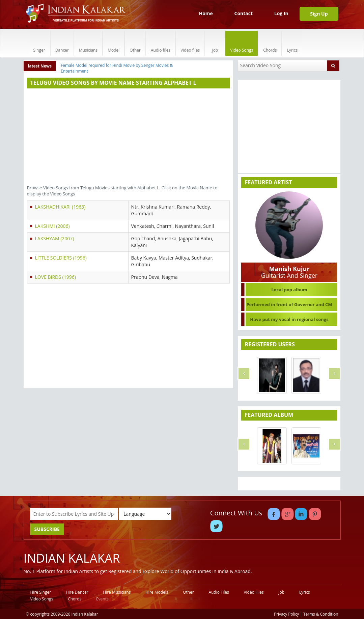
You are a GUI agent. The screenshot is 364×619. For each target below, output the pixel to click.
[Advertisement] (129, 137)
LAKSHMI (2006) (52, 226)
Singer (39, 43)
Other (135, 43)
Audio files (161, 43)
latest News (40, 66)
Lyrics (292, 43)
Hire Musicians (117, 592)
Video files (190, 43)
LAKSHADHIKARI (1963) (60, 207)
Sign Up (319, 14)
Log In (281, 13)
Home (206, 13)
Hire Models (157, 592)
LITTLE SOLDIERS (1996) (61, 258)
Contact (243, 13)
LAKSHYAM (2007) (55, 238)
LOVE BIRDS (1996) (55, 277)
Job (215, 43)
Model (114, 43)
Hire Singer (41, 592)
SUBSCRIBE (47, 529)
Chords (270, 43)
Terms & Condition (321, 614)
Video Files (254, 592)
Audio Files (219, 592)
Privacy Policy (286, 614)
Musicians (88, 43)
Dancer (62, 43)
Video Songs (242, 43)
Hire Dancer (77, 592)
